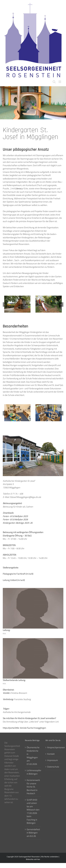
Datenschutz (53, 767)
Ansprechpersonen (54, 747)
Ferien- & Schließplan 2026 (15, 519)
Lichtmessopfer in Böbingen (33, 772)
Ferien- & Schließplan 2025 (15, 516)
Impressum (53, 760)
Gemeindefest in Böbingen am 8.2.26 (33, 833)
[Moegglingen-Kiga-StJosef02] (49, 406)
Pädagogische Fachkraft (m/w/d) (18, 574)
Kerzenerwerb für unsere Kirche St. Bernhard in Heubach (33, 787)
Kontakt (51, 754)
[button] (5, 304)
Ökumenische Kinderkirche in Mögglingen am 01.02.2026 (33, 756)
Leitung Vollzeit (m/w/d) (14, 580)
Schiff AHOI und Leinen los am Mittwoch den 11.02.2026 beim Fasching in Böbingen (33, 811)
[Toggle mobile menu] (60, 82)
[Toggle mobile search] (54, 82)
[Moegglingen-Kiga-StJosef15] (17, 297)
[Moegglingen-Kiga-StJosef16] (49, 297)
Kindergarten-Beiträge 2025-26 (18, 523)
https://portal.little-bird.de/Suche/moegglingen (24, 728)
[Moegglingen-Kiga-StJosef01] (17, 406)
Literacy (19, 188)
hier (39, 859)
